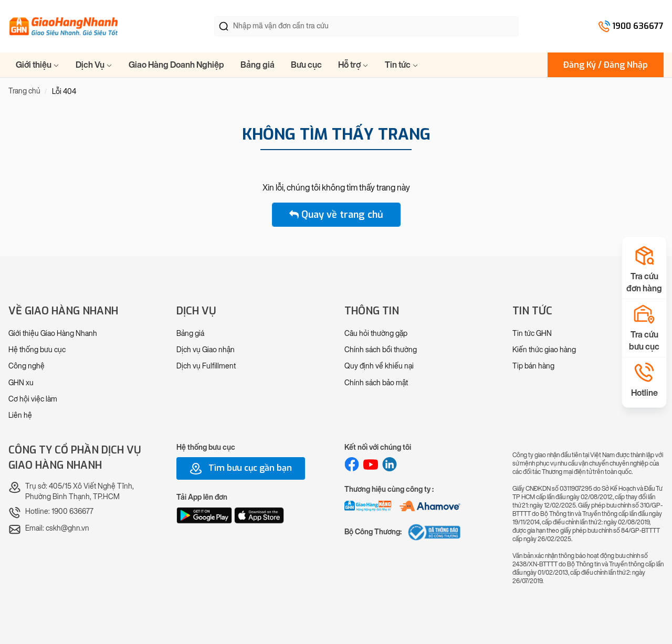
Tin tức (402, 65)
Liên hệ (20, 415)
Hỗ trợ (353, 65)
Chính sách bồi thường (381, 350)
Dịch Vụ (94, 65)
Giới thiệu (38, 65)
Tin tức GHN (532, 334)
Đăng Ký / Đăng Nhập (606, 65)
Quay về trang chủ (336, 215)
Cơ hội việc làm (33, 399)
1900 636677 (638, 26)
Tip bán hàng (533, 366)
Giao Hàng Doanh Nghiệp (176, 65)
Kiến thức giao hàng (544, 350)
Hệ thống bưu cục (37, 350)
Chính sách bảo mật (376, 383)
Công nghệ (27, 366)
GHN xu (21, 383)
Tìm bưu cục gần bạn (241, 469)
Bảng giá (258, 65)
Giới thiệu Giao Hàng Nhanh (53, 334)
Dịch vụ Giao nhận (206, 350)
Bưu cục (306, 65)
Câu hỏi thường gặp (376, 334)
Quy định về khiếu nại (379, 366)
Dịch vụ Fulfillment (206, 366)
